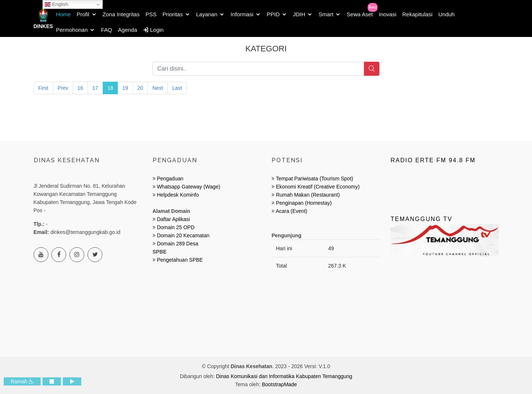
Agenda (127, 30)
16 (81, 88)
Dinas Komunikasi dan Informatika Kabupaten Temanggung (284, 376)
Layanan (207, 14)
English (56, 4)
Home (63, 14)
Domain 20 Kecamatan (183, 235)
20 (140, 88)
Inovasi (388, 14)
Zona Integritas (121, 14)
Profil (83, 14)
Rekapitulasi (417, 14)
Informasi (242, 14)
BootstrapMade (279, 384)
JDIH (299, 14)
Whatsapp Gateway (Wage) (188, 187)
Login (153, 30)
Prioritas (173, 14)
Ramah (22, 381)
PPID (273, 14)
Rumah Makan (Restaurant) (308, 195)
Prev (63, 88)
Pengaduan (170, 179)
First (43, 88)
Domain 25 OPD (176, 227)
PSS (151, 14)
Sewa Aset (360, 14)
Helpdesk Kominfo (177, 195)
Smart (326, 14)
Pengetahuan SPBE (180, 260)
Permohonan (72, 30)
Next (158, 88)
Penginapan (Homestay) (304, 203)
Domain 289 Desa (178, 244)
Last (177, 88)
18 (110, 88)
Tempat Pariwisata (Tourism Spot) (315, 179)
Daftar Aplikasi (173, 219)
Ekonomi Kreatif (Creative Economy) (318, 187)
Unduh (446, 14)
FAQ (106, 30)
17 (95, 88)
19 (125, 88)
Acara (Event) (291, 211)
